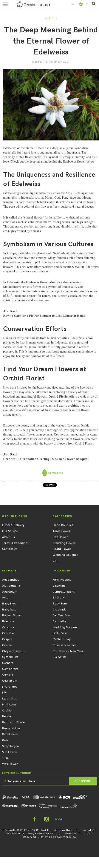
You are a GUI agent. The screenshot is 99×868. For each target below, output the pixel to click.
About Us (9, 537)
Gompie (8, 675)
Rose (5, 740)
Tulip (5, 758)
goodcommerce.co (63, 837)
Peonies (8, 716)
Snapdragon (11, 746)
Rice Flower (10, 734)
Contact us (61, 435)
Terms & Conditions (15, 543)
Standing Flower (64, 543)
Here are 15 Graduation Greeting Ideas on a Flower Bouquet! (46, 459)
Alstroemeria (11, 586)
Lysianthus (9, 698)
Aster (6, 598)
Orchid (7, 711)
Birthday (59, 598)
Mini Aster (9, 704)
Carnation (9, 633)
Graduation (60, 610)
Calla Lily (8, 627)
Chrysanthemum (14, 651)
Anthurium (10, 592)
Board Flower (62, 549)
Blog (59, 819)
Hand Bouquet (63, 525)
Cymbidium (10, 657)
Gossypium (10, 681)
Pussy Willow (11, 728)
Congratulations (64, 592)
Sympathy (60, 621)
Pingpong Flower (14, 722)
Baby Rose (9, 610)
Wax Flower (10, 764)
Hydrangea (10, 687)
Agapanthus (11, 580)
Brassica (8, 621)
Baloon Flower (12, 615)
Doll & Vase (60, 633)
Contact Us (10, 549)
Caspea (7, 639)
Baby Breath (11, 604)
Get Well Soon (62, 615)
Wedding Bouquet (65, 555)
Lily (4, 692)
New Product (62, 580)
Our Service (10, 531)
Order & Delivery (13, 525)
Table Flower (61, 531)
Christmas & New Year (68, 651)
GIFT (56, 561)
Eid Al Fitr (60, 657)
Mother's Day (62, 639)
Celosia (7, 645)
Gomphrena (10, 669)
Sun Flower (10, 752)
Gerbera (8, 663)
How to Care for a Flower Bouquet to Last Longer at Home (44, 316)
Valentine (59, 586)
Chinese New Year (65, 645)
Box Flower (60, 537)
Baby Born (60, 604)
